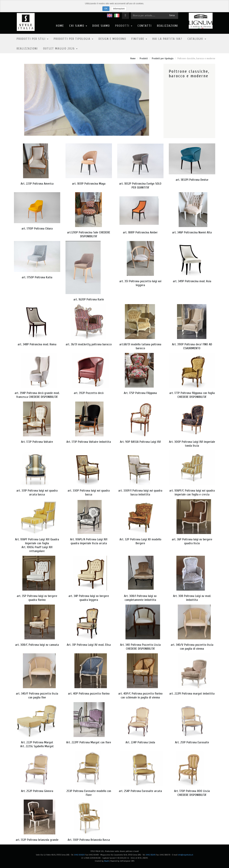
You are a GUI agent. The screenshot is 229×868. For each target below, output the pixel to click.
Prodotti (124, 26)
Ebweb (106, 861)
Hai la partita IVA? (167, 39)
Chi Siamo (78, 26)
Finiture (139, 39)
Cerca (172, 15)
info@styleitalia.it (186, 855)
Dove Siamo (101, 26)
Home (60, 26)
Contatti (145, 26)
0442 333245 (151, 855)
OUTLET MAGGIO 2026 (60, 49)
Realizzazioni (168, 26)
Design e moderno (112, 39)
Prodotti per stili (32, 39)
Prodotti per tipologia (73, 39)
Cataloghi (197, 39)
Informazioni (119, 9)
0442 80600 (79, 855)
